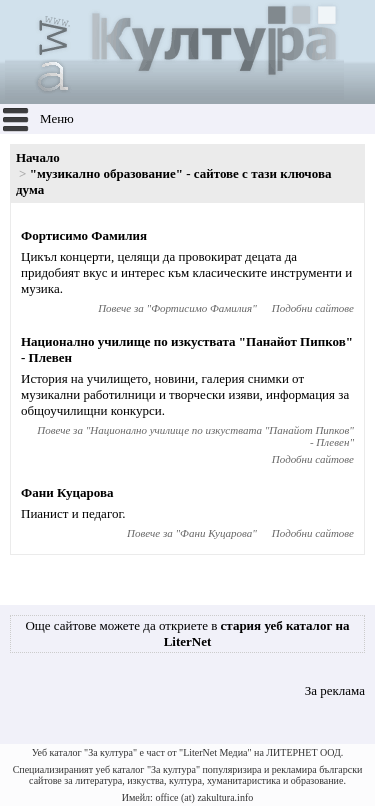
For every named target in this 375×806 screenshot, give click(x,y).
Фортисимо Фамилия (84, 235)
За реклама (335, 690)
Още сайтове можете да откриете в (187, 633)
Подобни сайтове (313, 308)
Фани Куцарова (67, 492)
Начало (38, 157)
